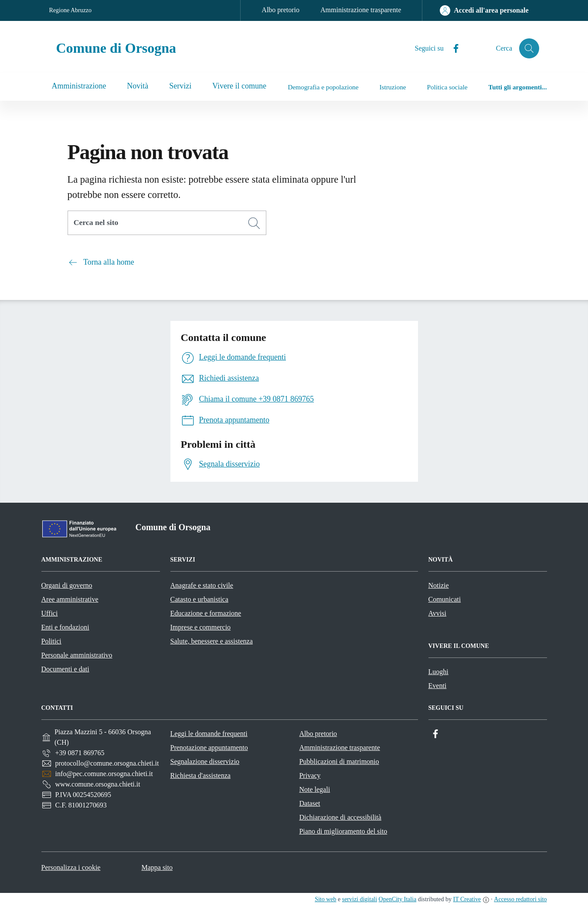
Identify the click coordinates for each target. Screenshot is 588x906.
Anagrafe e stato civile (202, 585)
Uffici (50, 613)
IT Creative (467, 899)
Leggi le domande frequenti (209, 734)
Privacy (310, 775)
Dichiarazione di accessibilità (340, 817)
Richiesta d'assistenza (200, 775)
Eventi (438, 686)
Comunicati (445, 599)
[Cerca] (254, 223)
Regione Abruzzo (71, 10)
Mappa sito (157, 867)
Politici (51, 641)
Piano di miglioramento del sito (343, 831)
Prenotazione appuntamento (209, 748)
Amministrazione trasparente (361, 10)
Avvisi (437, 613)
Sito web (325, 899)
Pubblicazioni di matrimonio (339, 761)
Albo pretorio (280, 10)
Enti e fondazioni (65, 627)
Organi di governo (67, 585)
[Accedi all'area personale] (484, 10)
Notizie (439, 585)
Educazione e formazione (206, 613)
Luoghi (438, 672)
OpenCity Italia (398, 899)
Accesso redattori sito (520, 899)
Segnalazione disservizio (205, 761)
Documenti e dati (65, 669)
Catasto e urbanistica (199, 599)
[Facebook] (451, 49)
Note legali (314, 789)
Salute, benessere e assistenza (212, 641)
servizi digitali (360, 899)
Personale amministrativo (77, 655)
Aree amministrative (70, 599)
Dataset (309, 803)
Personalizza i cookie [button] (71, 867)
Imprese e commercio (201, 627)
